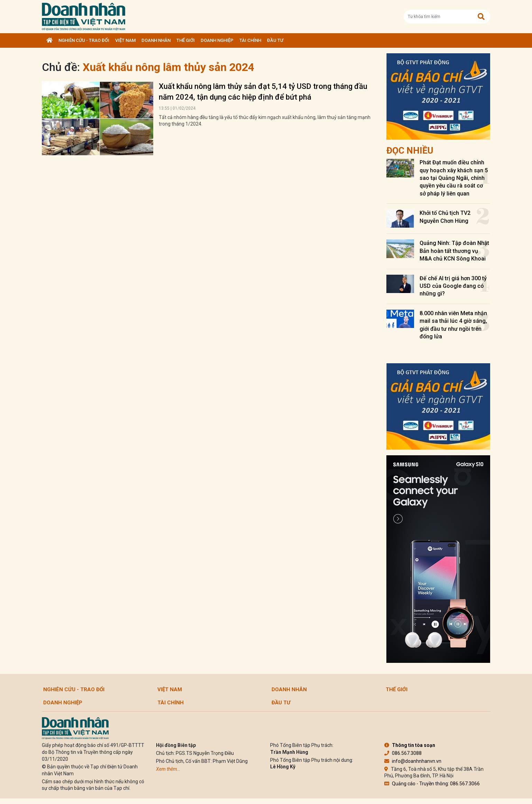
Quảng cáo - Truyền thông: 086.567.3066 (432, 784)
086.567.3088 (403, 753)
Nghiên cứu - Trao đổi (84, 40)
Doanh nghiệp (217, 40)
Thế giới (186, 40)
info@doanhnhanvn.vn (413, 761)
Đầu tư (275, 40)
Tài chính (250, 40)
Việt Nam (125, 40)
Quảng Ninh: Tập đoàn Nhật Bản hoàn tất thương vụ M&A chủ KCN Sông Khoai (454, 251)
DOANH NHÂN (156, 40)
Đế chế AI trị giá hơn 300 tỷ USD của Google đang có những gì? (453, 286)
